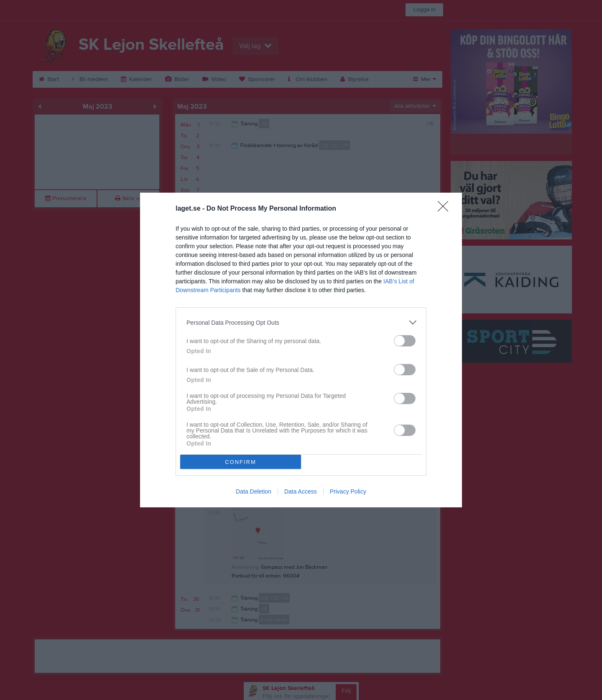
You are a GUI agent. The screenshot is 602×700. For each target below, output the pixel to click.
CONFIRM (241, 462)
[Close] (446, 209)
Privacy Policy (348, 491)
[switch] (405, 341)
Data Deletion (254, 491)
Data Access (301, 491)
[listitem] (301, 322)
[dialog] (301, 350)
